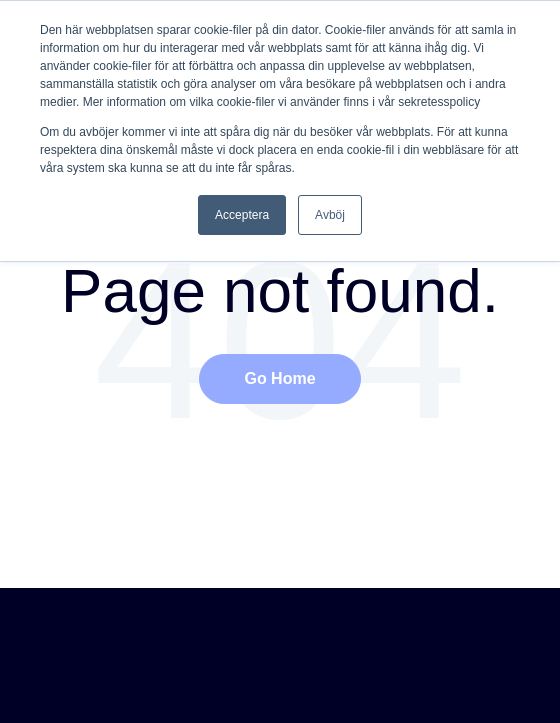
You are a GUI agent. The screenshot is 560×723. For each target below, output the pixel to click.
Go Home (279, 378)
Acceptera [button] (242, 215)
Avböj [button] (330, 215)
